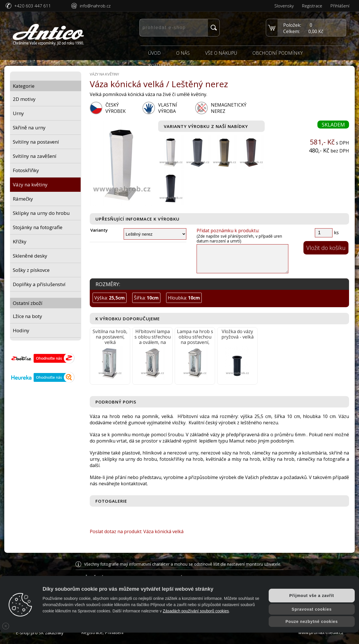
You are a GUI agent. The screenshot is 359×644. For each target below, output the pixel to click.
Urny (18, 113)
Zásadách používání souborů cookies (196, 611)
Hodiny (21, 330)
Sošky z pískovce (31, 270)
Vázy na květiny (30, 185)
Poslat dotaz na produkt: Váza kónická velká (137, 531)
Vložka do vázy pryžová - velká (237, 334)
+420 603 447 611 (33, 6)
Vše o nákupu (221, 53)
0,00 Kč (316, 31)
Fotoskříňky (26, 170)
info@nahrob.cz (95, 6)
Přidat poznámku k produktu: (228, 231)
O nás (183, 53)
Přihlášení (340, 6)
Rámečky (23, 199)
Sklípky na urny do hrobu (41, 213)
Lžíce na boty (27, 316)
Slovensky (284, 6)
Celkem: (291, 31)
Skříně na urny (29, 128)
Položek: (292, 25)
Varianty (99, 230)
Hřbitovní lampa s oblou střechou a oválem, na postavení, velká (153, 337)
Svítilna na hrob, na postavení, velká (110, 337)
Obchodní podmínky (278, 53)
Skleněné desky (30, 256)
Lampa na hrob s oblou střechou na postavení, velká (195, 337)
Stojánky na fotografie (38, 227)
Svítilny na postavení (36, 142)
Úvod (154, 53)
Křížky (20, 241)
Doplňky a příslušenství (39, 284)
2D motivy (24, 99)
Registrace (312, 6)
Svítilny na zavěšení (35, 156)
